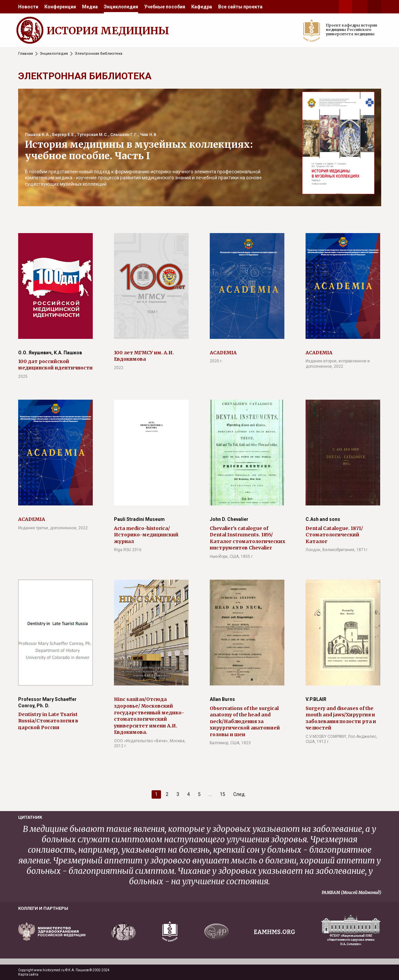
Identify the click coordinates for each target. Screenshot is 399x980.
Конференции (60, 7)
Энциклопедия (121, 7)
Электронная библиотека (98, 54)
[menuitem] (28, 7)
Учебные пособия (165, 7)
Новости (28, 7)
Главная (26, 54)
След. (240, 794)
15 (223, 794)
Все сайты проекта (240, 7)
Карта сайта (28, 974)
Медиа (90, 7)
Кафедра (202, 7)
